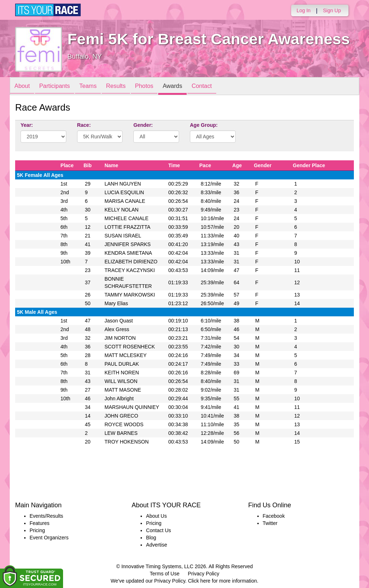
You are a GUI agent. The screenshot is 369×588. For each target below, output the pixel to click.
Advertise (156, 545)
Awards (187, 87)
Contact (219, 87)
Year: (27, 125)
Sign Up (332, 10)
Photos (156, 87)
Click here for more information (223, 581)
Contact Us (158, 530)
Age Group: (204, 125)
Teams (95, 87)
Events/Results (46, 516)
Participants (59, 87)
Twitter (270, 523)
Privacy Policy (203, 574)
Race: (84, 125)
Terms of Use (165, 574)
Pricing (37, 530)
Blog (151, 538)
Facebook (274, 516)
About (23, 87)
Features (39, 523)
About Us (156, 516)
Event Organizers (49, 538)
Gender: (143, 125)
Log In (304, 10)
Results (125, 87)
